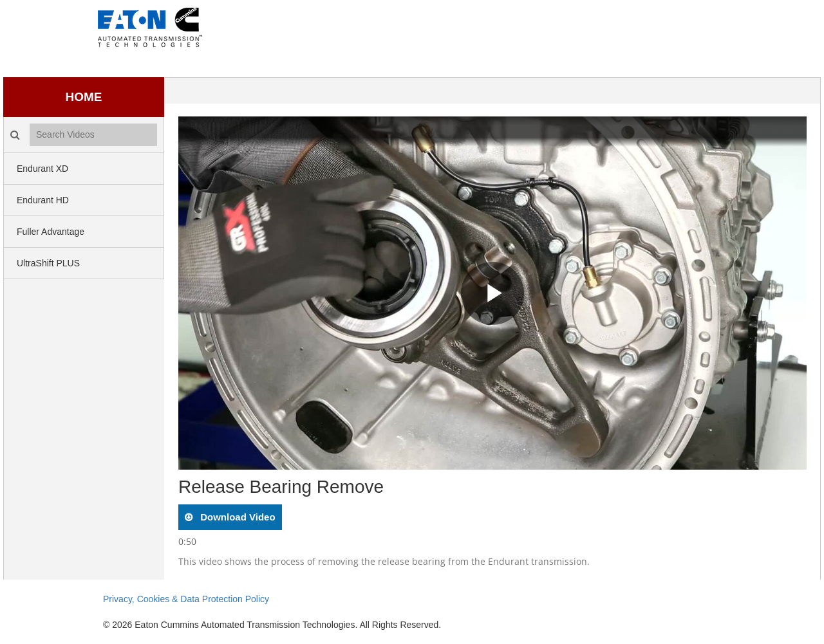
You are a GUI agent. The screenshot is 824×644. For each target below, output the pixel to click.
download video (237, 517)
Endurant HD (43, 200)
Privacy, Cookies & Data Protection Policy (186, 599)
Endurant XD (42, 169)
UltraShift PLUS (48, 263)
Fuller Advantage (51, 232)
